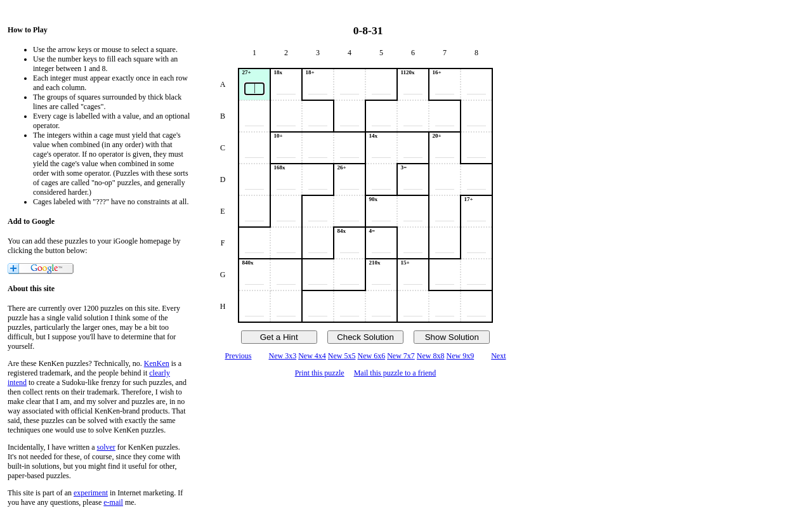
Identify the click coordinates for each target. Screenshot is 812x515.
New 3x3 (282, 356)
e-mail (113, 502)
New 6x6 (372, 356)
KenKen (157, 363)
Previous (238, 356)
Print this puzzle (320, 373)
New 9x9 (461, 356)
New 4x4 (312, 356)
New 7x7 (401, 356)
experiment (91, 493)
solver (106, 447)
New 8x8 (431, 356)
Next (498, 356)
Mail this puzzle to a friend (395, 373)
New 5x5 (342, 356)
